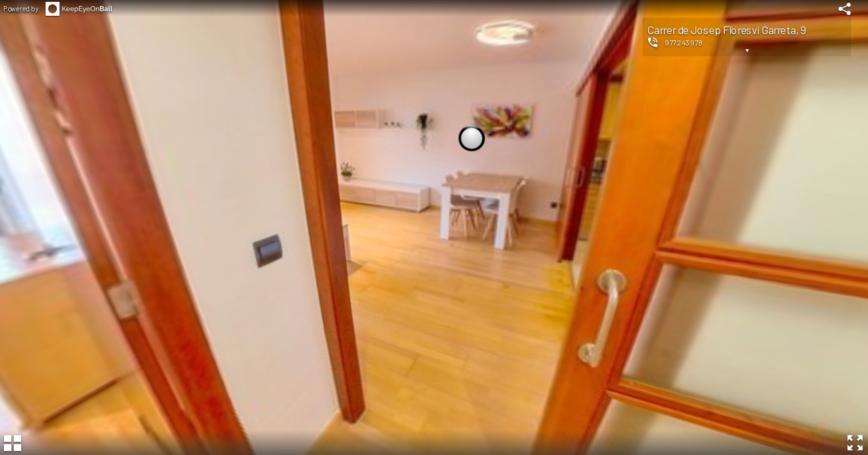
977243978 (684, 42)
